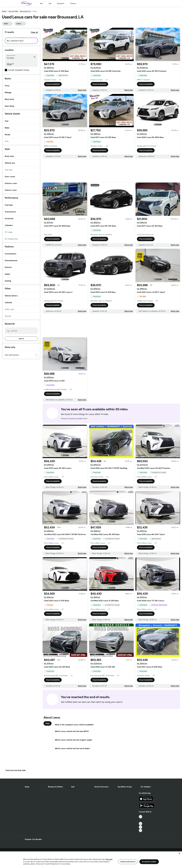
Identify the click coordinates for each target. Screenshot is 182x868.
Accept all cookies (149, 862)
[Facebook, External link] (141, 820)
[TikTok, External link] (141, 817)
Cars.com (109, 859)
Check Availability (53, 84)
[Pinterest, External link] (141, 830)
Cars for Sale (13, 11)
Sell (50, 3)
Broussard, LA (25, 11)
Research (61, 3)
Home (4, 11)
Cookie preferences (128, 862)
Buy (41, 3)
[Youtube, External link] (141, 824)
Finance (73, 3)
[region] (91, 859)
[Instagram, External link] (141, 827)
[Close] (179, 853)
